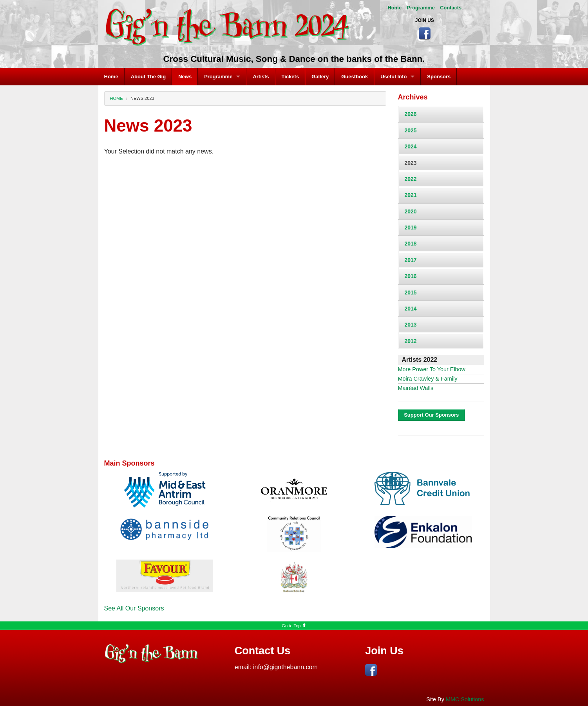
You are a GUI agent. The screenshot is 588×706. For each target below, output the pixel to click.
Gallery (320, 77)
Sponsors (439, 77)
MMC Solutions (465, 699)
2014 (411, 309)
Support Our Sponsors (431, 415)
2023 (411, 163)
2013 (411, 325)
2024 (411, 146)
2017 (411, 260)
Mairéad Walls (416, 388)
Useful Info (394, 77)
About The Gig (148, 77)
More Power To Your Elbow (432, 369)
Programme (421, 8)
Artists (261, 77)
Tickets (290, 77)
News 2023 (142, 98)
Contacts (451, 8)
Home (395, 8)
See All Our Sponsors (134, 608)
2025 (411, 130)
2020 (411, 211)
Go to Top (294, 626)
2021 (411, 195)
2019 (411, 228)
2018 (411, 244)
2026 (411, 114)
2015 (411, 293)
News (185, 77)
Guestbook (355, 77)
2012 (411, 341)
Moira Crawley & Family (428, 379)
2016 (411, 276)
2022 (411, 179)
